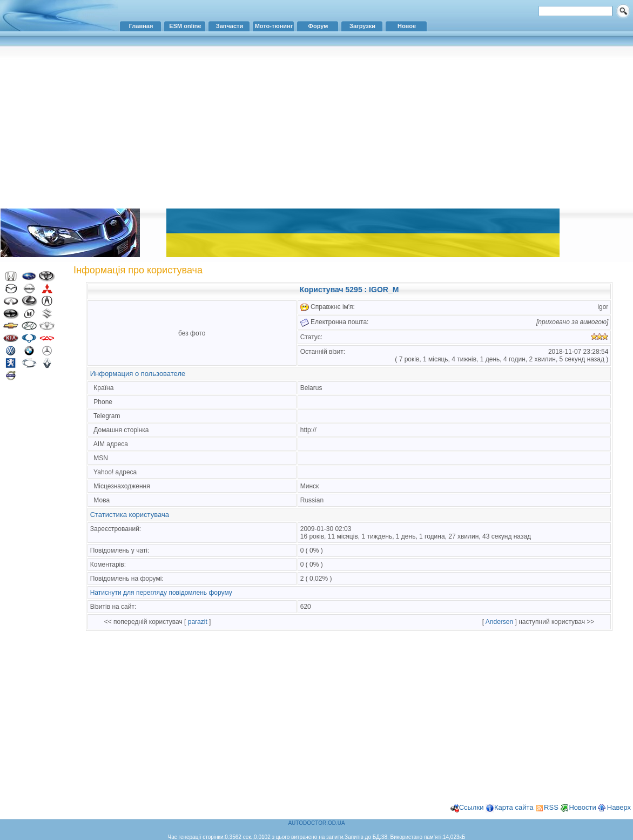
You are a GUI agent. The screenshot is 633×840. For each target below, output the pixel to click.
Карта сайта (514, 807)
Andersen (499, 622)
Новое (407, 26)
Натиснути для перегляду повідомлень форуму (161, 593)
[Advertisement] (316, 127)
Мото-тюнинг (274, 26)
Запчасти (230, 26)
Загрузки (362, 26)
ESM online (185, 26)
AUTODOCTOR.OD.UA (316, 823)
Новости (582, 807)
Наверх (619, 807)
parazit (198, 622)
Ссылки (472, 807)
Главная (141, 26)
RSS (551, 807)
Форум (318, 26)
